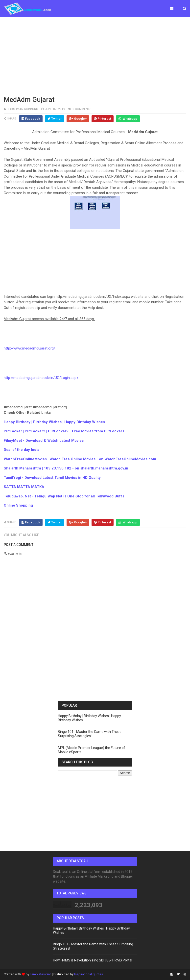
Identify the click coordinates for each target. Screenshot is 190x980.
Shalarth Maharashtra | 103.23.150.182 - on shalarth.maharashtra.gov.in (66, 468)
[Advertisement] (95, 56)
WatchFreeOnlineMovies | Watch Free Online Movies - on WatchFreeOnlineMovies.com (80, 459)
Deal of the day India (22, 450)
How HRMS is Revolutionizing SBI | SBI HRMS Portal (93, 960)
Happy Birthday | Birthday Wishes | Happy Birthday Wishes (54, 422)
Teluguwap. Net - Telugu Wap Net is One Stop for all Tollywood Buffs (64, 496)
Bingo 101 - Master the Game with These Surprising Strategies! (90, 734)
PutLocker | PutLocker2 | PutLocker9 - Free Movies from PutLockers (64, 431)
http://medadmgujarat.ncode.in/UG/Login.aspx (41, 378)
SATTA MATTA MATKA (24, 487)
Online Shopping (18, 505)
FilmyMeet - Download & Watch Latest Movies (44, 441)
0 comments (82, 109)
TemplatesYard (41, 974)
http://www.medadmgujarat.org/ (29, 348)
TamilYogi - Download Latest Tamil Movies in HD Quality (52, 478)
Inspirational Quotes (89, 974)
